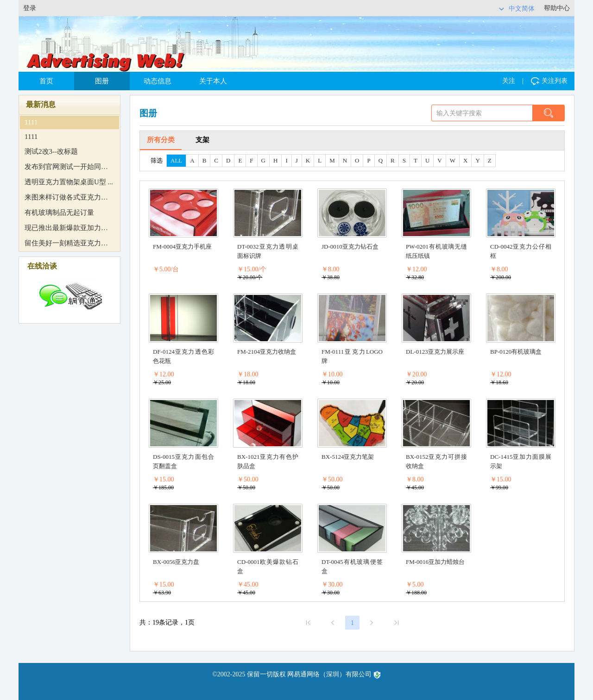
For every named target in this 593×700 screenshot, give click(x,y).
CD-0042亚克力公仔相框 (521, 251)
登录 (30, 8)
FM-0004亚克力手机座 (182, 247)
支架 (202, 140)
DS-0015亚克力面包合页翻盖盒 (183, 461)
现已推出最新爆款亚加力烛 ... (66, 228)
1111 (31, 122)
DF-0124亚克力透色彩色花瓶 (183, 356)
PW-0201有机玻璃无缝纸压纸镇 (436, 251)
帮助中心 (557, 8)
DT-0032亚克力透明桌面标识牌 (268, 251)
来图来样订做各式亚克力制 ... (66, 198)
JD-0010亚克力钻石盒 (350, 247)
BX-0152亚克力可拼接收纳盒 (436, 461)
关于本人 (213, 81)
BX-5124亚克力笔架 (348, 457)
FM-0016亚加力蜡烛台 (435, 562)
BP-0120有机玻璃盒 (516, 352)
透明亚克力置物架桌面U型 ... (69, 182)
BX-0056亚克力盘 (176, 562)
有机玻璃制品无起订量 (59, 212)
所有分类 (161, 140)
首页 (46, 81)
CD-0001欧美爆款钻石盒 (268, 566)
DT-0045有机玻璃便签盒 (352, 566)
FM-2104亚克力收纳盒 (267, 352)
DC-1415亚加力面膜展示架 (521, 461)
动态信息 (158, 81)
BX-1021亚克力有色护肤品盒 (268, 461)
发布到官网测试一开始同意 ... (66, 167)
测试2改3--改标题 (51, 151)
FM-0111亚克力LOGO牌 (352, 356)
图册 (102, 81)
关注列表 (549, 81)
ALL (176, 160)
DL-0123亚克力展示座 (435, 352)
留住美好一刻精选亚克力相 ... (66, 244)
